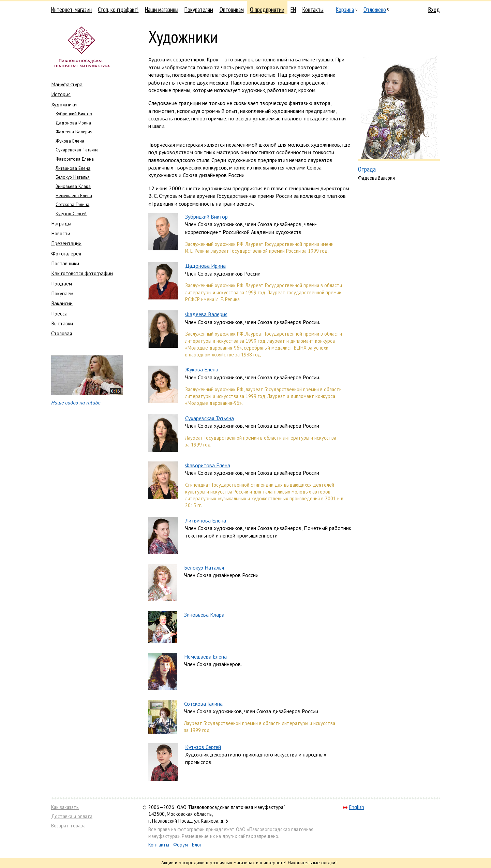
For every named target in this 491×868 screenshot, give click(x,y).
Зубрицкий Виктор (74, 114)
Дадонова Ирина (73, 123)
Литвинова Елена (73, 168)
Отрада (367, 169)
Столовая (62, 333)
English (353, 807)
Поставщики (65, 263)
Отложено (375, 10)
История (61, 94)
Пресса (59, 313)
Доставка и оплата (72, 816)
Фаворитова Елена (75, 159)
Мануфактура (67, 84)
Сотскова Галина (72, 204)
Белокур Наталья (73, 177)
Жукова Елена (70, 141)
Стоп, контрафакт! (118, 10)
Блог (197, 845)
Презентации (66, 243)
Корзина (345, 10)
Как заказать (65, 807)
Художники (64, 104)
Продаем (62, 283)
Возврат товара (68, 826)
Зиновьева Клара (73, 186)
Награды (61, 223)
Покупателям (199, 10)
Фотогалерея (66, 253)
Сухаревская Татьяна (77, 150)
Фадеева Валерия (74, 132)
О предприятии (267, 10)
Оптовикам (232, 10)
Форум (181, 845)
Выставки (62, 323)
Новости (61, 233)
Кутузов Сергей (71, 214)
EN (293, 10)
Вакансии (62, 303)
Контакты (313, 10)
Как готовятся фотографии (82, 273)
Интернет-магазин (71, 10)
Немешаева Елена (74, 196)
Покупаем (62, 293)
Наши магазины (162, 10)
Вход (434, 10)
